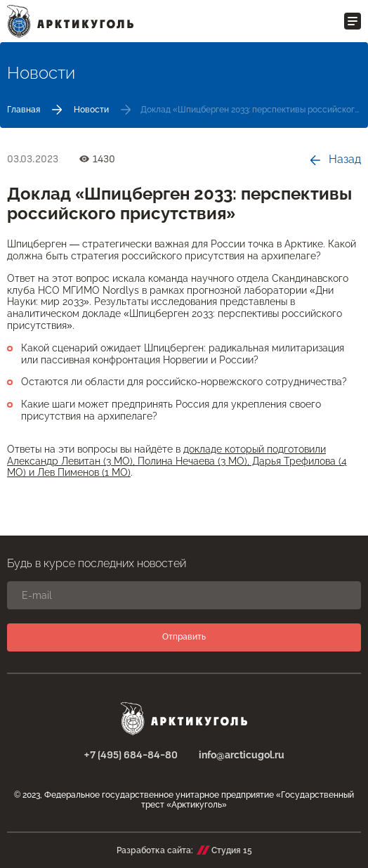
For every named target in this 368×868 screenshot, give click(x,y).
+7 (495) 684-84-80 (131, 756)
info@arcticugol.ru (242, 755)
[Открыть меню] (353, 21)
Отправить (184, 637)
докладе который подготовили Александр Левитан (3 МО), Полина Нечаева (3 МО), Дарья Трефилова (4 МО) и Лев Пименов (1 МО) (177, 461)
